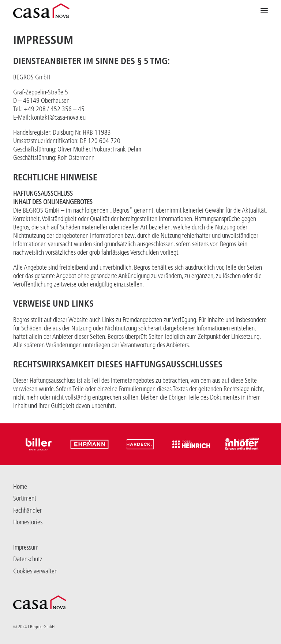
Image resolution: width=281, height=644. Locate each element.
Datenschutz (28, 559)
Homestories (28, 522)
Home (20, 487)
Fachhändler (27, 510)
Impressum (26, 547)
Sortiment (25, 498)
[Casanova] (41, 11)
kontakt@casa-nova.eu (58, 117)
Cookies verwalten (35, 571)
